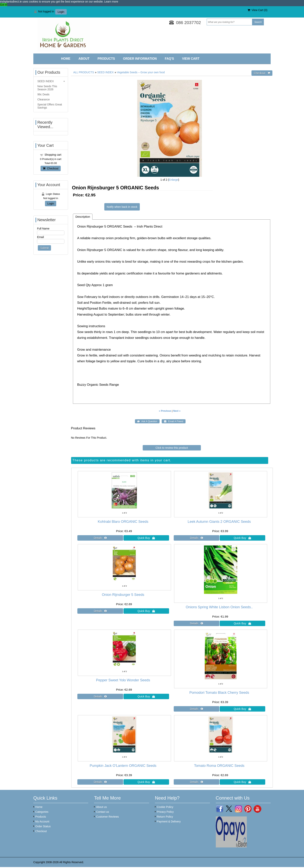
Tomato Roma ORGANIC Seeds (219, 766)
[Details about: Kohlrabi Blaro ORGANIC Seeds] (100, 538)
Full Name (43, 229)
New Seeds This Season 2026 (47, 88)
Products (106, 59)
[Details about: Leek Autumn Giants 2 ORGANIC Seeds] (196, 538)
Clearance (44, 99)
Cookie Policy (165, 807)
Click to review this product (172, 448)
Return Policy (165, 817)
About (84, 59)
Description (83, 217)
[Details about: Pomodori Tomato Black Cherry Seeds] (196, 709)
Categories (42, 812)
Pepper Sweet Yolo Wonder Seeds (123, 680)
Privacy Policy (165, 812)
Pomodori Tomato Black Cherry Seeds (219, 693)
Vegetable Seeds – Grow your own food (141, 72)
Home (66, 59)
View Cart (191, 59)
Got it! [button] (4, 5)
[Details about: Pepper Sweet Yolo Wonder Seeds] (100, 696)
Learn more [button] (111, 2)
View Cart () (257, 10)
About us (101, 807)
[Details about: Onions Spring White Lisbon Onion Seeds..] (196, 623)
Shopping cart (53, 155)
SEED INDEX (105, 72)
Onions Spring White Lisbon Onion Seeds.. (219, 607)
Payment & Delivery (169, 821)
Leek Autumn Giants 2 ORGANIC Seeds (219, 522)
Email (40, 237)
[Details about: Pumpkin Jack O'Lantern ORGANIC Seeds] (100, 782)
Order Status (43, 826)
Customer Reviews (107, 817)
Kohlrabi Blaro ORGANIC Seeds (123, 522)
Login (61, 12)
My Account (42, 821)
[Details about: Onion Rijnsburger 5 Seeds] (100, 611)
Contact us (102, 812)
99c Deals (43, 94)
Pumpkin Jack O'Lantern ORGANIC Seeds (123, 766)
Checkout (51, 168)
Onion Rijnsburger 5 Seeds (123, 595)
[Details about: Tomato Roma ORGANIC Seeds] (196, 782)
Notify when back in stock (122, 207)
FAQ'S (169, 59)
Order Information (140, 59)
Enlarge (174, 180)
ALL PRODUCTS (84, 72)
